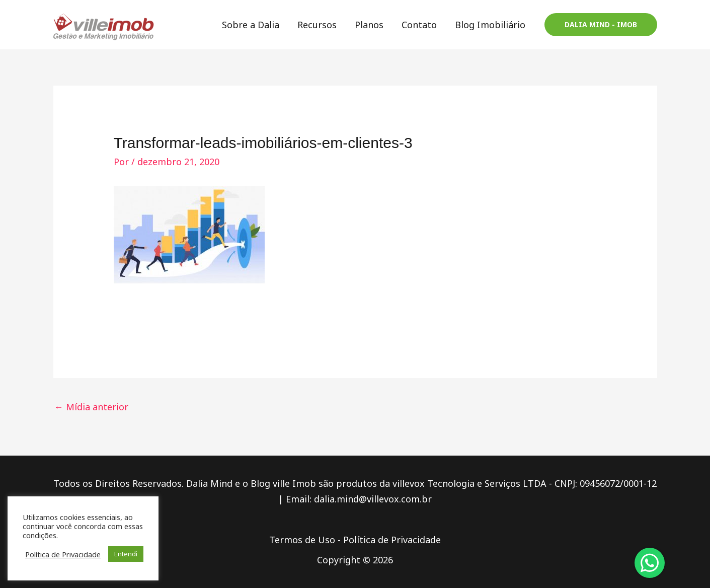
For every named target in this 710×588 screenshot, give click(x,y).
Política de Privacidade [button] (63, 554)
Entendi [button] (126, 554)
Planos (369, 25)
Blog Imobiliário (490, 25)
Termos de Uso (302, 540)
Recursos (317, 25)
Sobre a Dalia (251, 25)
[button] (601, 25)
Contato (419, 25)
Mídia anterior (91, 407)
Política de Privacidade (392, 540)
